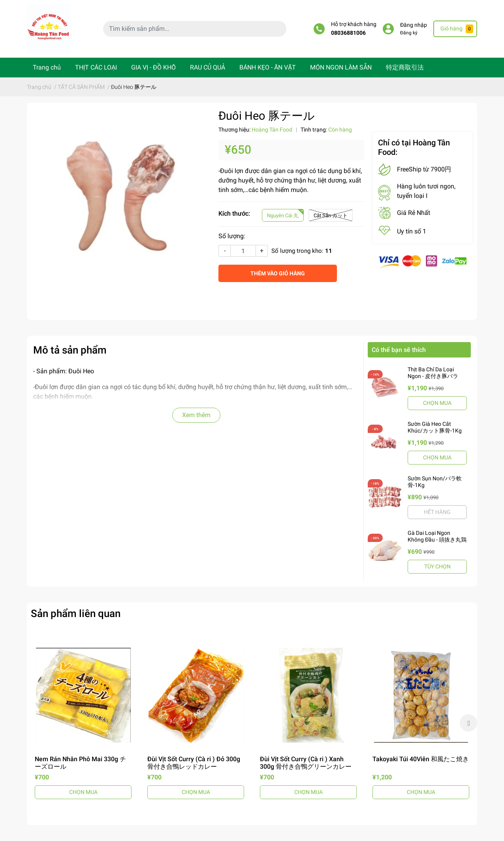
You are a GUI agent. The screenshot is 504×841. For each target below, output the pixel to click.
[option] (83, 723)
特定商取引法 (405, 67)
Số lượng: (232, 236)
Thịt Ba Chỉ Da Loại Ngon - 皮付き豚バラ (433, 373)
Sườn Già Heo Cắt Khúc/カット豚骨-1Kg (435, 427)
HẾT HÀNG (437, 512)
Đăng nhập (414, 25)
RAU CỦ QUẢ (208, 67)
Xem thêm (196, 415)
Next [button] (468, 723)
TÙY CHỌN (437, 566)
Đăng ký (409, 33)
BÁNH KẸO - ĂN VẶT (268, 67)
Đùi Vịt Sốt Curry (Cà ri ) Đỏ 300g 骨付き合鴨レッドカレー (194, 763)
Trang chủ (47, 67)
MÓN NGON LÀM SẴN (341, 67)
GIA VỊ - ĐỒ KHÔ (153, 67)
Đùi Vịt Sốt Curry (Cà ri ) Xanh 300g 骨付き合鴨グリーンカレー (306, 763)
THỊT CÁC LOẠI (96, 67)
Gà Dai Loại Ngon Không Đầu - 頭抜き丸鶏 (437, 536)
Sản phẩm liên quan (76, 613)
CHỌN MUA (437, 403)
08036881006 (348, 33)
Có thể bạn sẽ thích (399, 350)
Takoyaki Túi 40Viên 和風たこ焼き (421, 759)
